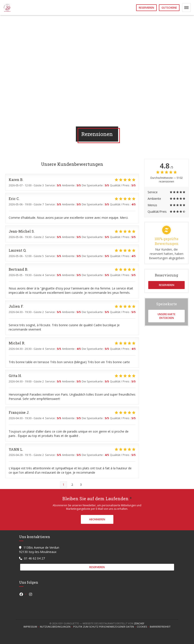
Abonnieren (97, 519)
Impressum (32, 627)
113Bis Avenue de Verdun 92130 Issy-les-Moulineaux (39, 550)
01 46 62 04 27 (34, 558)
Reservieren (146, 8)
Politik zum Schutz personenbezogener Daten (105, 627)
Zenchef (139, 623)
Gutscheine (169, 8)
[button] (186, 8)
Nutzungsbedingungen (57, 627)
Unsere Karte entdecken (166, 316)
